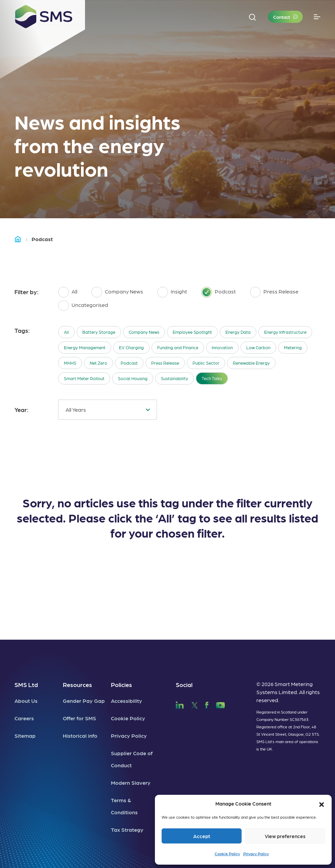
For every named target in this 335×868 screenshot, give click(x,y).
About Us (26, 701)
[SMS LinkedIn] (180, 704)
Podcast (129, 363)
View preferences (285, 836)
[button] (322, 804)
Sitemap (25, 736)
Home (21, 239)
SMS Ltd (26, 684)
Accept (202, 836)
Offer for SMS (79, 718)
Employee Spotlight (192, 332)
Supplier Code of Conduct (132, 759)
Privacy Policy (256, 854)
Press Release (165, 363)
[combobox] (108, 410)
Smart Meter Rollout (84, 378)
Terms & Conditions (124, 806)
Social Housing (133, 378)
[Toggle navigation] (317, 17)
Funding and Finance (178, 347)
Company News (144, 332)
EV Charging (131, 347)
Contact (282, 17)
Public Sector (206, 363)
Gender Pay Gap (84, 701)
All (66, 332)
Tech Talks (212, 378)
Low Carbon (258, 347)
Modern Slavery (131, 783)
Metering (293, 347)
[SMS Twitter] (195, 704)
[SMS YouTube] (221, 704)
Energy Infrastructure (285, 332)
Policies (121, 684)
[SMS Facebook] (207, 704)
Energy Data (238, 332)
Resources (77, 684)
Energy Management (85, 347)
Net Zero (98, 363)
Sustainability (175, 378)
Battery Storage (99, 332)
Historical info (80, 736)
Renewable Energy (251, 363)
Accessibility (127, 701)
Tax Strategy (127, 830)
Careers (24, 718)
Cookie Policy (227, 854)
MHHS (70, 363)
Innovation (222, 347)
